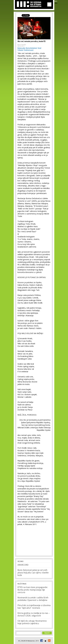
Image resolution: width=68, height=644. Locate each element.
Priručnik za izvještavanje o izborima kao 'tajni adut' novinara (34, 607)
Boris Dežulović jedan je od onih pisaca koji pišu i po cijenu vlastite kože (33, 573)
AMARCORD (23, 565)
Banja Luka (21, 48)
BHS (56, 1)
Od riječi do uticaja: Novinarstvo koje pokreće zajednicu (32, 622)
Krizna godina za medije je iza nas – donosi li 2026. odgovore (34, 615)
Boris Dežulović (31, 48)
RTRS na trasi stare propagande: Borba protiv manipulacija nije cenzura (33, 590)
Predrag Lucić (29, 50)
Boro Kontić (22, 45)
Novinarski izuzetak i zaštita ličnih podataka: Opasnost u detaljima (33, 599)
